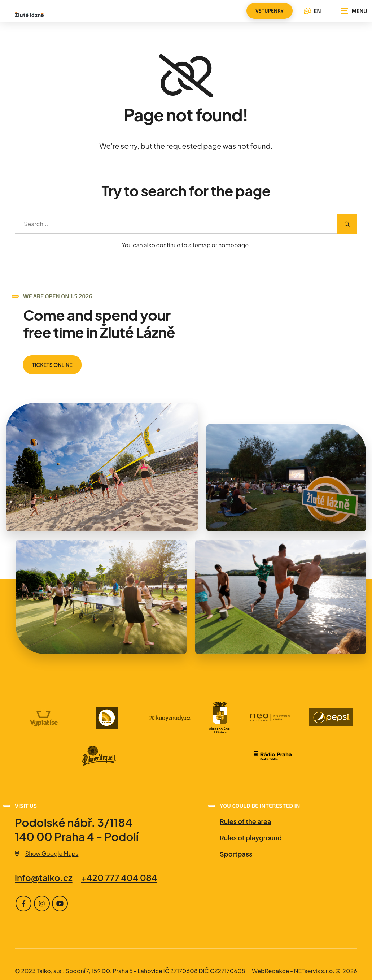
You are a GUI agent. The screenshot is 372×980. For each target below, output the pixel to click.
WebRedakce (270, 971)
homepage (233, 245)
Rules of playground (251, 838)
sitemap (200, 245)
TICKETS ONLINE (52, 365)
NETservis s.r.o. (314, 971)
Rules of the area (245, 821)
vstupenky (270, 11)
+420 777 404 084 (119, 877)
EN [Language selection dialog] (312, 11)
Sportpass (236, 854)
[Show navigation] (354, 11)
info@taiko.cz (44, 877)
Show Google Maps (47, 853)
